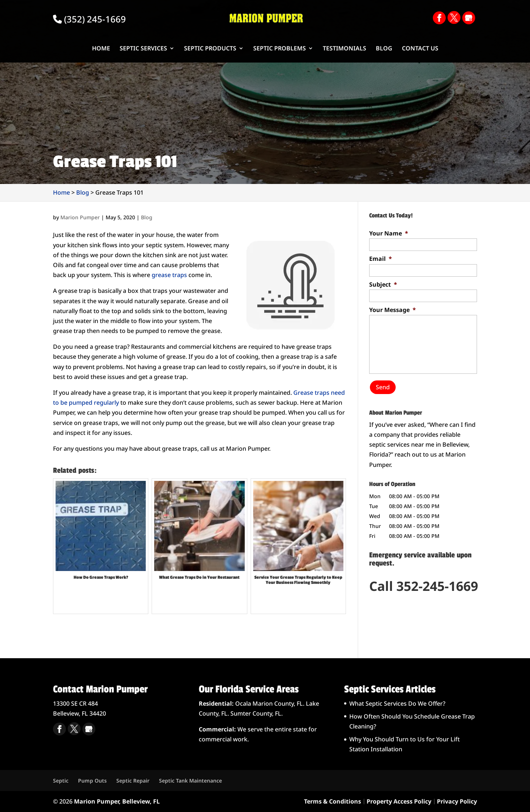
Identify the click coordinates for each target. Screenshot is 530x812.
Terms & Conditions (333, 801)
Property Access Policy (399, 801)
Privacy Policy (457, 801)
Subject (383, 285)
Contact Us (420, 49)
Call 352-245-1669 (424, 582)
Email (381, 259)
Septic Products (210, 49)
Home (101, 49)
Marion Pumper (80, 217)
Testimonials (344, 49)
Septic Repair (133, 781)
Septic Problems (280, 49)
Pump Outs (92, 781)
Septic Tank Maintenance (190, 781)
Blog (384, 49)
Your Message (393, 310)
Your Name (389, 233)
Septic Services (143, 49)
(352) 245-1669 (89, 19)
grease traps (169, 275)
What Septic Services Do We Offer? (397, 703)
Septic (61, 781)
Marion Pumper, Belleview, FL (117, 801)
